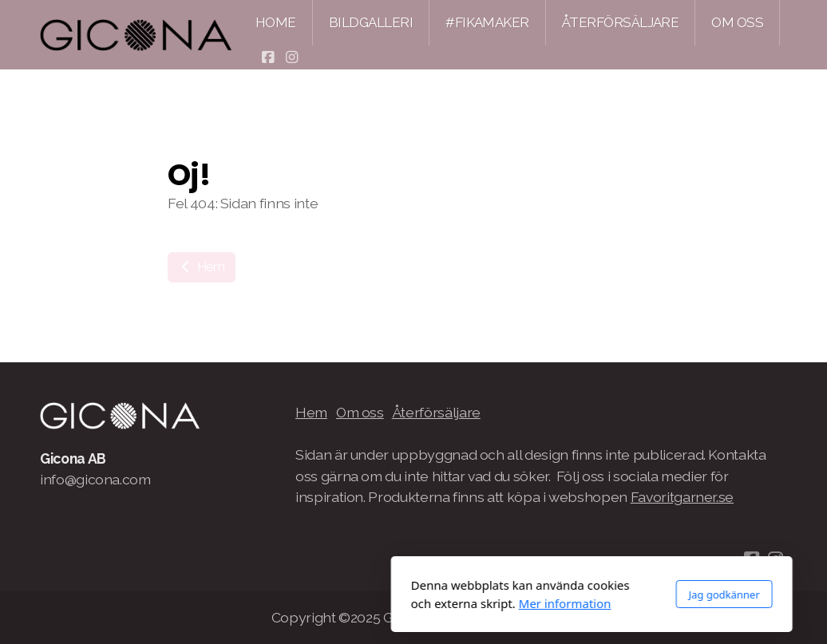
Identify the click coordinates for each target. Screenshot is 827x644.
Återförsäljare (436, 412)
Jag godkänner (546, 595)
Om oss (360, 412)
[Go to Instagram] (291, 57)
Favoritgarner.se (682, 497)
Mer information (387, 603)
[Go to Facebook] (267, 57)
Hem (202, 267)
